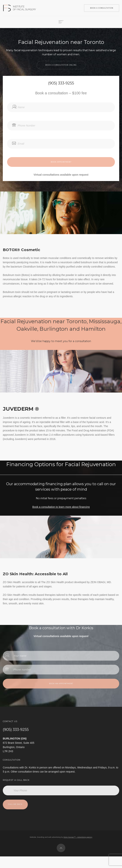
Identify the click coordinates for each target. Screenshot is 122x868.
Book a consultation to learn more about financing (61, 507)
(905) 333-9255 (16, 730)
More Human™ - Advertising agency (78, 837)
